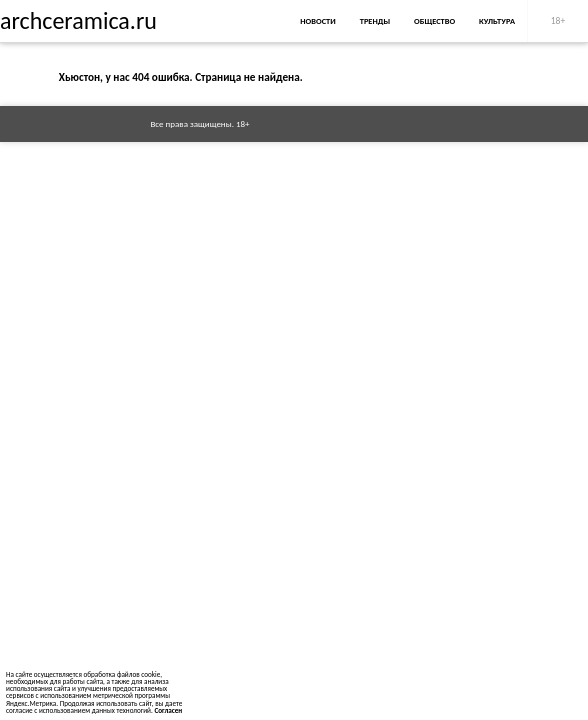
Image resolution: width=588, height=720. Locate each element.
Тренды (375, 21)
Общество (434, 21)
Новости (317, 21)
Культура (497, 21)
